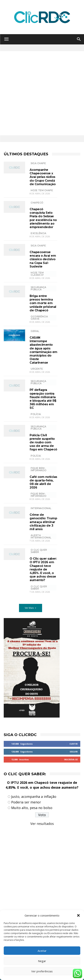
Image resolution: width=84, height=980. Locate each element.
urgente (37, 369)
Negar (42, 961)
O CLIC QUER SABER (39, 588)
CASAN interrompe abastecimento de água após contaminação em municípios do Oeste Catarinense (43, 350)
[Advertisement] (42, 93)
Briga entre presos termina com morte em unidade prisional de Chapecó (43, 303)
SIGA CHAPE (38, 163)
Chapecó (37, 203)
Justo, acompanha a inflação (34, 797)
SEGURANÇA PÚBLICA (39, 288)
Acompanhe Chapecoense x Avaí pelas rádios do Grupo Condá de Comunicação (43, 177)
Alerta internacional (41, 536)
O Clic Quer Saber (39, 551)
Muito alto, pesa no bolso (32, 808)
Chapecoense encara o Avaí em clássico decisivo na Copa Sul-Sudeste (43, 259)
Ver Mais (31, 608)
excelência (38, 233)
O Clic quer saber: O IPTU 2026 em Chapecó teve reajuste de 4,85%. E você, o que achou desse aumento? (43, 569)
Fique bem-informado (39, 469)
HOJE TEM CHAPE (42, 190)
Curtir (74, 744)
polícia (36, 414)
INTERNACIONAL (41, 508)
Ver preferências (42, 971)
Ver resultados (42, 824)
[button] (78, 915)
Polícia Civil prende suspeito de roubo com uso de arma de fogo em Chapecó (43, 442)
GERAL (35, 331)
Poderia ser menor (26, 802)
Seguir (74, 752)
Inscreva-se (71, 759)
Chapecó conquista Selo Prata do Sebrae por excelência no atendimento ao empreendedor (43, 218)
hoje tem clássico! (37, 274)
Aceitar (42, 951)
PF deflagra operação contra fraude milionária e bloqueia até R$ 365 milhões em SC (43, 399)
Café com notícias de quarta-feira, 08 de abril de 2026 (43, 482)
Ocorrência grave (39, 318)
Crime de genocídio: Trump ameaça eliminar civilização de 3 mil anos (43, 522)
